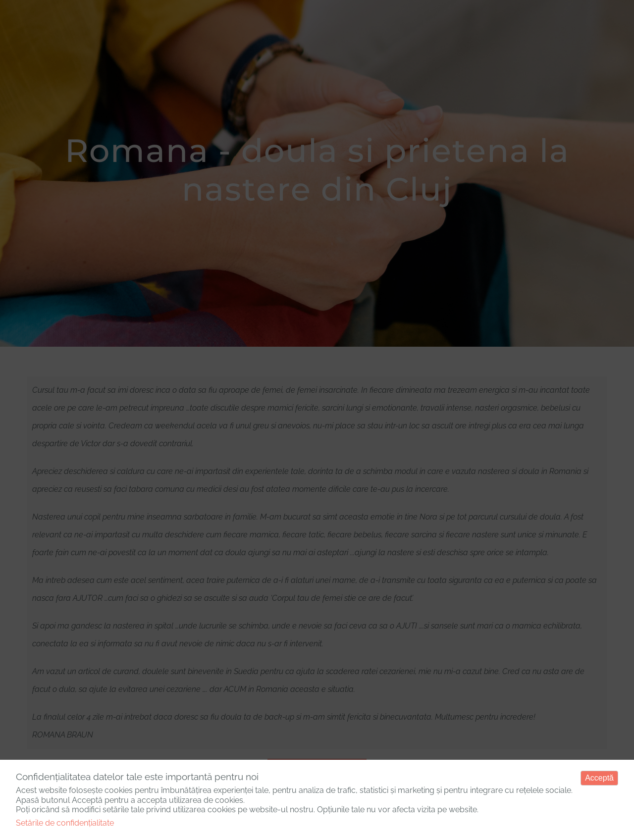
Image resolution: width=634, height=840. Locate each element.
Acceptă (599, 778)
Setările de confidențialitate (65, 823)
